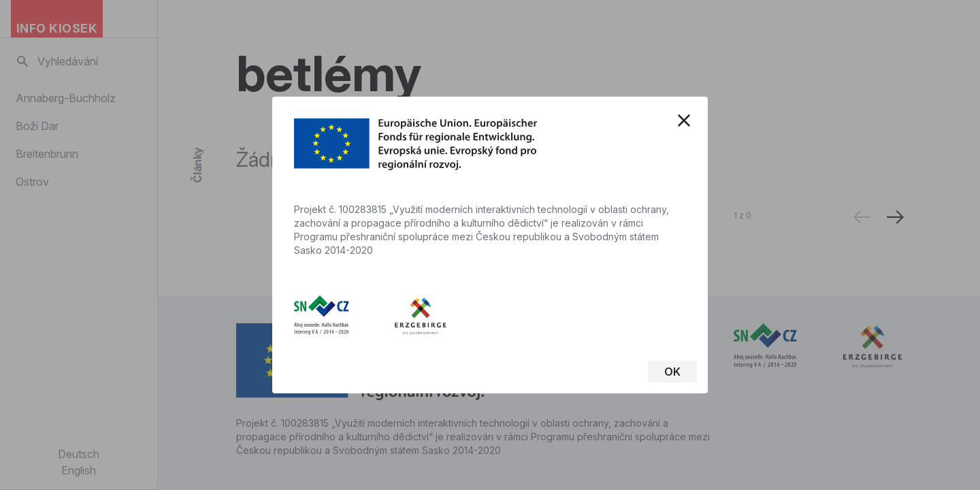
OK (672, 372)
